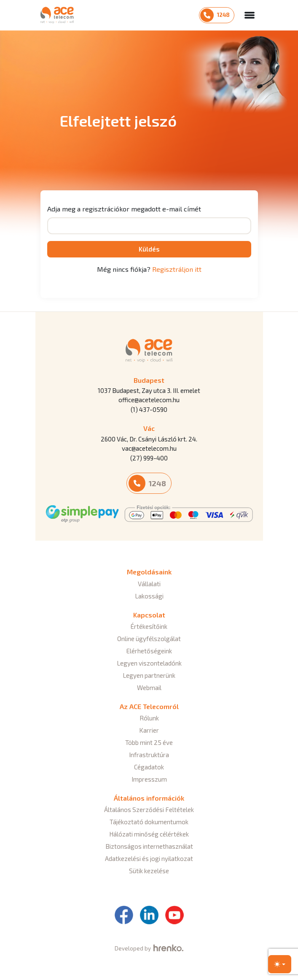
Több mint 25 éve (149, 742)
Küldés (149, 249)
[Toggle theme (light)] (280, 964)
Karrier (149, 730)
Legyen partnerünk (149, 675)
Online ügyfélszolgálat (149, 639)
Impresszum (149, 779)
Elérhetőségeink (149, 651)
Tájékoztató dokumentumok (149, 822)
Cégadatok (149, 767)
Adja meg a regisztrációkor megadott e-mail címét (124, 209)
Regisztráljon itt (177, 269)
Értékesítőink (149, 626)
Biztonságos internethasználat (149, 846)
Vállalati (149, 584)
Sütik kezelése (149, 871)
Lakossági (149, 596)
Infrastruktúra (149, 755)
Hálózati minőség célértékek (149, 834)
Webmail (149, 688)
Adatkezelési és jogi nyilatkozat (149, 858)
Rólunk (149, 718)
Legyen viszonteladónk (149, 663)
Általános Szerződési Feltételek (149, 809)
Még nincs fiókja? (149, 269)
